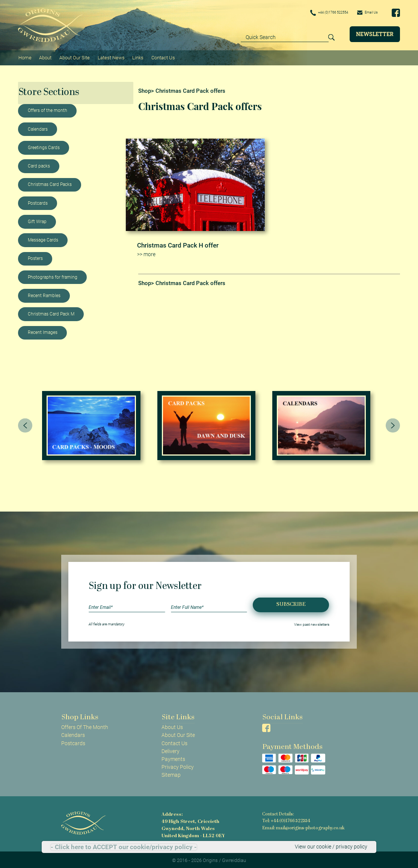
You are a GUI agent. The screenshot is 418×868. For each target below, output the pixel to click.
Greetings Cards (44, 146)
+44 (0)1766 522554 (317, 13)
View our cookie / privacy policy (331, 847)
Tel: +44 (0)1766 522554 (286, 819)
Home (25, 57)
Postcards (38, 201)
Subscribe (291, 603)
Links (136, 57)
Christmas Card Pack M (51, 312)
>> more (146, 252)
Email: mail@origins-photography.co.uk (301, 826)
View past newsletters (312, 623)
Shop (145, 89)
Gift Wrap (37, 220)
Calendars (38, 127)
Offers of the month (48, 109)
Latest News (109, 57)
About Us (172, 726)
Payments (173, 757)
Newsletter (375, 34)
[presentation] (25, 424)
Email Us (365, 12)
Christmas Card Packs (50, 183)
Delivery (171, 749)
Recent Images (43, 331)
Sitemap (171, 773)
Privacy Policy (178, 765)
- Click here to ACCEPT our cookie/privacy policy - (124, 847)
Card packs (39, 164)
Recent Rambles (44, 294)
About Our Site (73, 57)
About (45, 57)
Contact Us (160, 57)
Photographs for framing (53, 275)
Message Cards (43, 238)
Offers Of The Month (85, 726)
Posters (35, 257)
